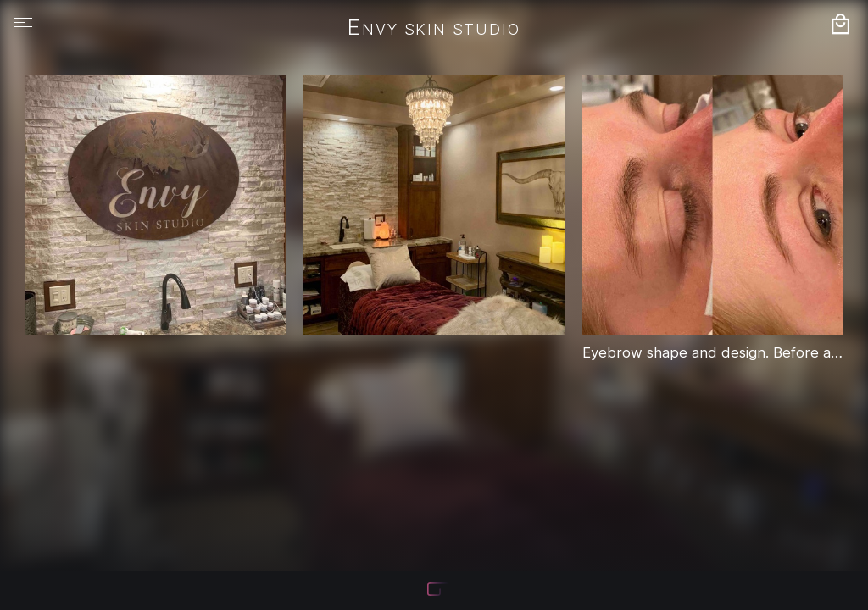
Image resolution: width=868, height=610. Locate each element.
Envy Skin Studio (434, 29)
